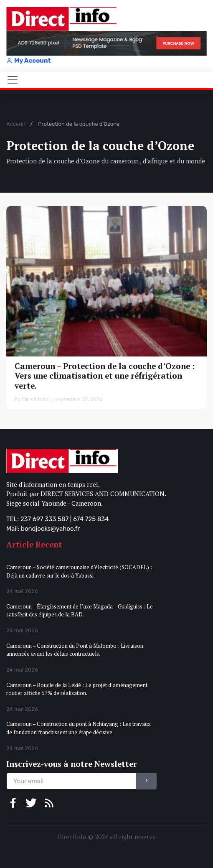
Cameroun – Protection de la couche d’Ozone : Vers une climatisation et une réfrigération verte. (105, 376)
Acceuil (15, 124)
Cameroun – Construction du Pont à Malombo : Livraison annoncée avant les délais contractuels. (75, 650)
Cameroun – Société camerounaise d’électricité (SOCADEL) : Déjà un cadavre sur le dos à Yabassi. (79, 571)
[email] (71, 781)
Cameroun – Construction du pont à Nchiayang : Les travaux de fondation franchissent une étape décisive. (79, 728)
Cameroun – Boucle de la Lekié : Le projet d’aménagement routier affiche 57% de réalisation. (77, 689)
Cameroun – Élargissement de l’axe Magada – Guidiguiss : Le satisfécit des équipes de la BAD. (80, 611)
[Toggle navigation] (13, 80)
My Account (28, 61)
